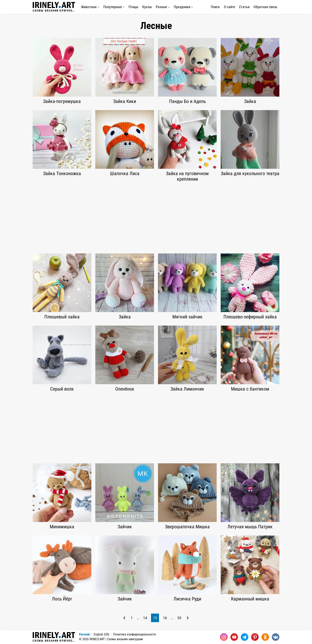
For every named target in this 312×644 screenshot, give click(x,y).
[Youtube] (234, 637)
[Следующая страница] (188, 618)
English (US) (101, 634)
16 (165, 618)
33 (179, 618)
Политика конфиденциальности (135, 634)
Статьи (244, 7)
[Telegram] (245, 637)
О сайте (229, 7)
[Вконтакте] (276, 637)
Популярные (114, 7)
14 (145, 618)
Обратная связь (265, 7)
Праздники (183, 7)
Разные (163, 7)
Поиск (215, 7)
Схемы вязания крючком (54, 7)
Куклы (147, 7)
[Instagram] (224, 637)
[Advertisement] (156, 218)
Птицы (133, 7)
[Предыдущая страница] (124, 618)
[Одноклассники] (265, 637)
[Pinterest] (255, 637)
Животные (90, 7)
